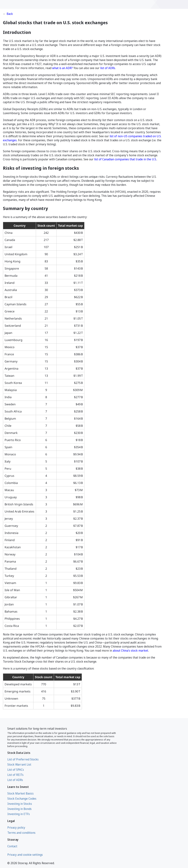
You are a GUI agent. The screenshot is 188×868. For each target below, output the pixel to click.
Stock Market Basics (20, 793)
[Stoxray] (19, 4)
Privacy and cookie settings (25, 855)
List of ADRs (15, 780)
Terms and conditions (21, 833)
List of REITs (15, 775)
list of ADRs (108, 68)
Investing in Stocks (20, 804)
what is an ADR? (62, 68)
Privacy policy (16, 828)
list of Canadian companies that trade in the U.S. (125, 159)
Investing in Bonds (19, 809)
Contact (12, 846)
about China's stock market (130, 650)
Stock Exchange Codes (22, 799)
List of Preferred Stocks (23, 759)
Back (10, 14)
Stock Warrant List (19, 764)
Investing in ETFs (19, 814)
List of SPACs (16, 770)
